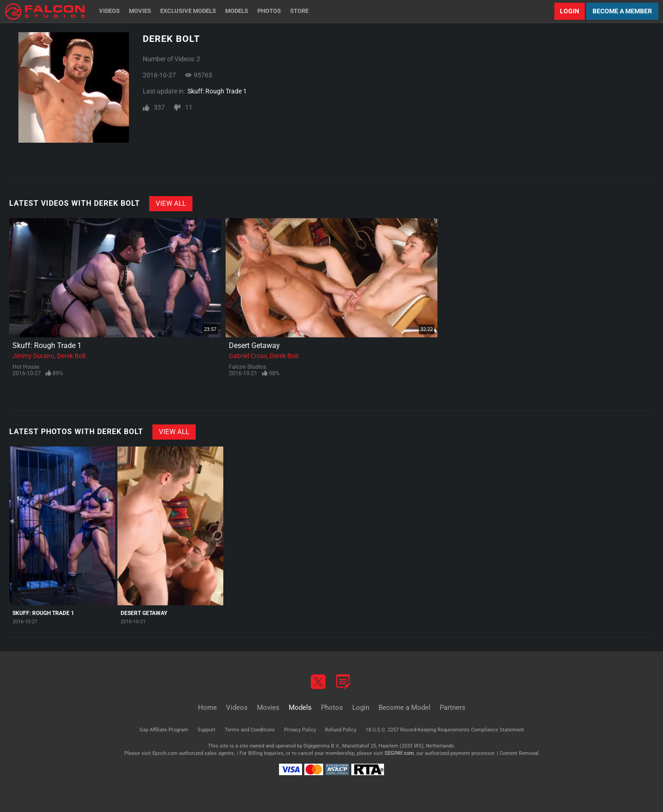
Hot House (26, 367)
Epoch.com (165, 753)
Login (570, 11)
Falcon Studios (247, 367)
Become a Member (622, 11)
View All (171, 203)
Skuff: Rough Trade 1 (217, 91)
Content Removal (519, 753)
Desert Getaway (254, 345)
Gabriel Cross (248, 356)
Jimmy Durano (33, 356)
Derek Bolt (72, 356)
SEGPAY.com (399, 753)
